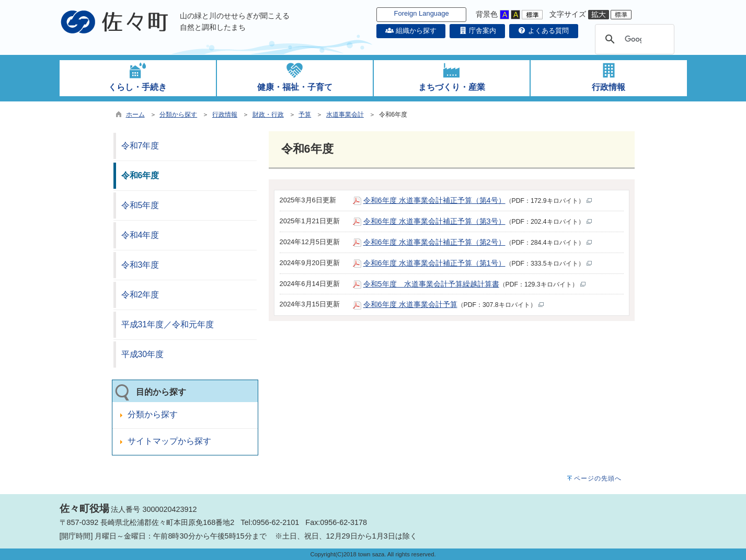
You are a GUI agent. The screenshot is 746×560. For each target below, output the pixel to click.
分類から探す (178, 115)
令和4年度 (140, 235)
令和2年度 (140, 295)
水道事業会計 (345, 115)
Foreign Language (422, 13)
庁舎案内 (477, 31)
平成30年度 (143, 354)
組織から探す (411, 31)
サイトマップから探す (169, 441)
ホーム (135, 115)
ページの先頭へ (598, 478)
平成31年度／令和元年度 (168, 324)
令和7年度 (140, 146)
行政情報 (225, 115)
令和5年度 (140, 205)
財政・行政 (268, 115)
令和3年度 (140, 265)
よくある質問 (544, 31)
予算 (305, 115)
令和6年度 (140, 175)
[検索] (633, 39)
